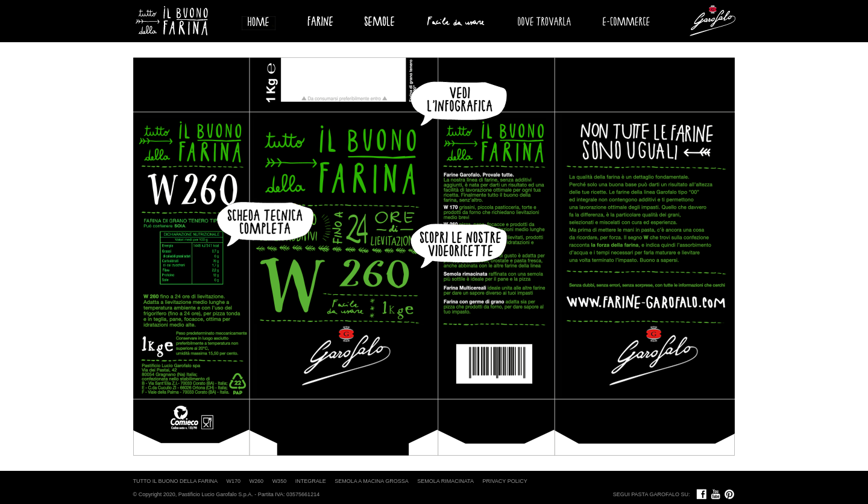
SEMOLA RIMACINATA (445, 481)
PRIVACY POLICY (505, 481)
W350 (280, 481)
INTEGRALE (311, 481)
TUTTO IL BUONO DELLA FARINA (176, 481)
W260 (257, 481)
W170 (234, 481)
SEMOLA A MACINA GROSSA (372, 481)
